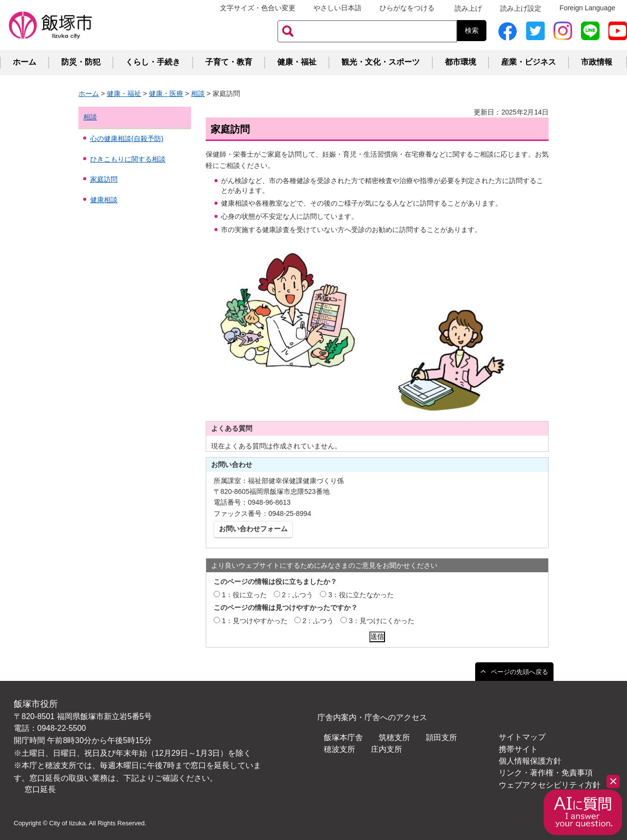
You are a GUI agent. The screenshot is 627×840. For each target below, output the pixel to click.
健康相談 (104, 200)
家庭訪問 (104, 179)
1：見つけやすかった (255, 621)
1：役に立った (244, 595)
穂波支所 (339, 749)
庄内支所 (386, 749)
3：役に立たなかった (361, 595)
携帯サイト (518, 749)
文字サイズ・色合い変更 (258, 8)
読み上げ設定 (521, 8)
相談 (198, 93)
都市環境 (460, 62)
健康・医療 (166, 93)
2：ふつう (298, 595)
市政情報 (597, 62)
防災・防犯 (81, 62)
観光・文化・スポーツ (381, 62)
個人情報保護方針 (530, 761)
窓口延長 (40, 789)
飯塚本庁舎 (343, 737)
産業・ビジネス (529, 62)
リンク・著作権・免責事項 (546, 773)
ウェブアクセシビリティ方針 (550, 785)
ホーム (24, 62)
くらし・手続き (153, 62)
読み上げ (468, 8)
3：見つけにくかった (382, 621)
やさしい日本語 (338, 8)
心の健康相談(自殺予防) (127, 139)
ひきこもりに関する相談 (128, 159)
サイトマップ (522, 737)
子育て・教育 (229, 62)
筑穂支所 (394, 737)
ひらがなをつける (407, 8)
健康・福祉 (297, 62)
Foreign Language (587, 8)
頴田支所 (441, 737)
